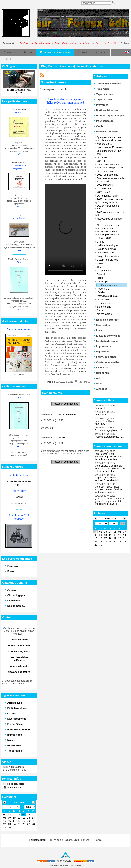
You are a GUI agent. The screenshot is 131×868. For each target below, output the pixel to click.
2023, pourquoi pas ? (108, 175)
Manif (100, 263)
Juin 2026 (110, 518)
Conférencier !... (106, 188)
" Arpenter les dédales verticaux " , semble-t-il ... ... (109, 479)
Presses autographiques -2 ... (109, 430)
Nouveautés (103, 300)
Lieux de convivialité (107, 336)
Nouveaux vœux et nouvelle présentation (107, 233)
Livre (98, 330)
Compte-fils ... (102, 408)
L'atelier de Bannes (107, 260)
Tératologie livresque (107, 84)
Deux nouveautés (106, 171)
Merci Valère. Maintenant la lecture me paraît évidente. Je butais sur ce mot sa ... (110, 469)
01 (96, 532)
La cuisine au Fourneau (110, 147)
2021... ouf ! (103, 192)
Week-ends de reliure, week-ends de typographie (110, 166)
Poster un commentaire (65, 404)
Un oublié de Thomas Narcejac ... (105, 422)
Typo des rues (103, 94)
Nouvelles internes (106, 132)
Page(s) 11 (103, 289)
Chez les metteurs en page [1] (19, 483)
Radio (100, 278)
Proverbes (101, 105)
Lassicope (102, 281)
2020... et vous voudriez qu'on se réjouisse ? (109, 201)
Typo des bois (103, 100)
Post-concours (104, 121)
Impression (102, 352)
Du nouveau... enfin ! (108, 196)
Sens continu (104, 307)
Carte (100, 310)
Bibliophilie (102, 373)
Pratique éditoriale (106, 110)
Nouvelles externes (106, 320)
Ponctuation (103, 303)
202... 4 (101, 161)
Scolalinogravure (19, 503)
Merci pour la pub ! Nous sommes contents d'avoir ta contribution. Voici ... (108, 489)
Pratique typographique (109, 116)
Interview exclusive (107, 296)
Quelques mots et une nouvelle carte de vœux (108, 139)
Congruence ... (102, 415)
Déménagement (109, 285)
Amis (98, 384)
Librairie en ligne (106, 253)
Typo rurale (102, 89)
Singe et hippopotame (109, 256)
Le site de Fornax (106, 249)
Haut (65, 856)
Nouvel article (104, 314)
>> (122, 524)
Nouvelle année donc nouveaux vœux (108, 227)
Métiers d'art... (105, 144)
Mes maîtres (102, 325)
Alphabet (100, 389)
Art (97, 378)
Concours (101, 368)
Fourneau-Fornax (105, 357)
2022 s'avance (105, 185)
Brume (100, 242)
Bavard (101, 274)
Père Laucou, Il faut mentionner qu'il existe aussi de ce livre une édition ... (109, 457)
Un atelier (102, 157)
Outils (98, 126)
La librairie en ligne (107, 245)
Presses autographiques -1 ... (109, 437)
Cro (99, 267)
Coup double (104, 271)
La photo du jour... (106, 341)
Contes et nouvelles (107, 362)
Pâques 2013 (104, 238)
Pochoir (19, 497)
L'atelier (101, 292)
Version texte (14, 788)
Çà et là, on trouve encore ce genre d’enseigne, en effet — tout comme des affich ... (109, 501)
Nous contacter (15, 784)
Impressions (102, 346)
